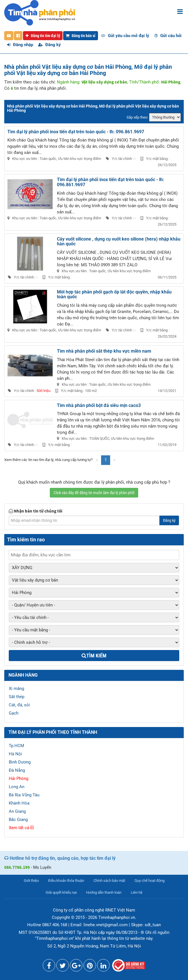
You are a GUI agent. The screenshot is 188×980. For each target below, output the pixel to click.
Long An (17, 787)
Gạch (14, 713)
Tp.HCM (16, 746)
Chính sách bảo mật (109, 881)
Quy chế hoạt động (149, 881)
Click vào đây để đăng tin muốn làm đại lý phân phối (94, 493)
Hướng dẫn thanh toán (104, 892)
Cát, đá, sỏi (19, 705)
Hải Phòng (19, 779)
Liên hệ (137, 892)
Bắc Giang (18, 820)
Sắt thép (17, 697)
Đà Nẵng (17, 770)
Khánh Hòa (19, 803)
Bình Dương (20, 762)
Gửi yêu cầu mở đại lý (125, 36)
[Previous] (97, 460)
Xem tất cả (21, 828)
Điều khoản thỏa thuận (66, 881)
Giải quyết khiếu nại (61, 892)
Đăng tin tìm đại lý (43, 36)
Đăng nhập (20, 45)
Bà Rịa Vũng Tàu (24, 795)
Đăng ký (50, 45)
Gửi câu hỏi (168, 36)
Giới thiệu (31, 881)
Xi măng (16, 689)
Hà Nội (15, 754)
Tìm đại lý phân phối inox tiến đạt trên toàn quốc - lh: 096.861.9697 (76, 132)
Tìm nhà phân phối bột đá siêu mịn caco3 (99, 405)
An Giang (17, 811)
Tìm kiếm (94, 656)
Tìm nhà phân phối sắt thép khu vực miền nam (104, 351)
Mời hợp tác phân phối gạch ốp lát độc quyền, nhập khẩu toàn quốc (114, 294)
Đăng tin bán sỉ (81, 36)
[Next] (114, 460)
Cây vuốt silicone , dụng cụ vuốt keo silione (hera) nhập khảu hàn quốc (119, 242)
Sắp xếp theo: (137, 117)
